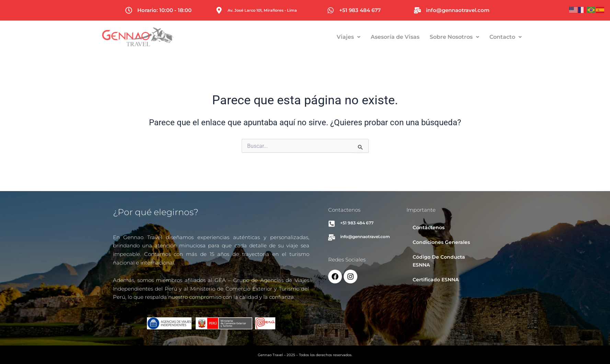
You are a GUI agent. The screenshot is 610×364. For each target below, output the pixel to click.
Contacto (531, 37)
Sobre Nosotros (480, 37)
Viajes (374, 37)
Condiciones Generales (441, 242)
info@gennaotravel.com (458, 10)
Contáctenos (429, 227)
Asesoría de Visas (421, 37)
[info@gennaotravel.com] (417, 10)
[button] (374, 37)
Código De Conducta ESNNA (439, 261)
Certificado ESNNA (436, 280)
